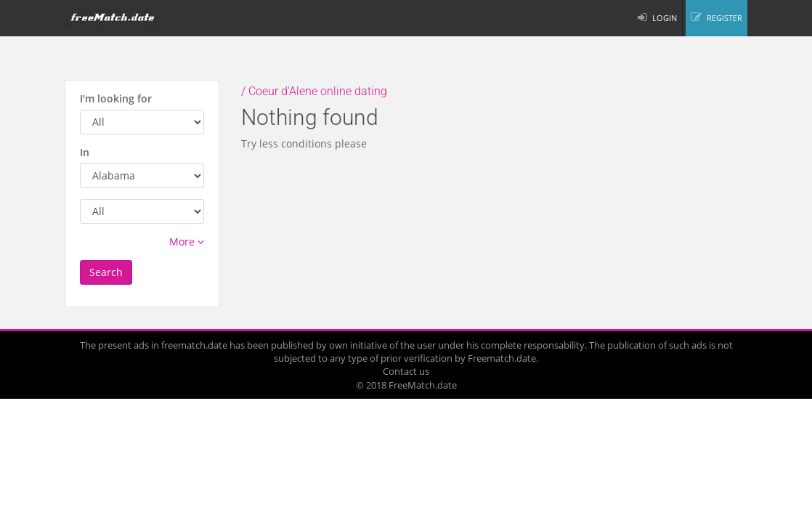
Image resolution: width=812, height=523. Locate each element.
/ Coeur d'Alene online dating (314, 91)
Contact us (406, 371)
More (187, 242)
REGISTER (724, 18)
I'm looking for (116, 98)
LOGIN (665, 18)
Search (106, 272)
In (85, 152)
